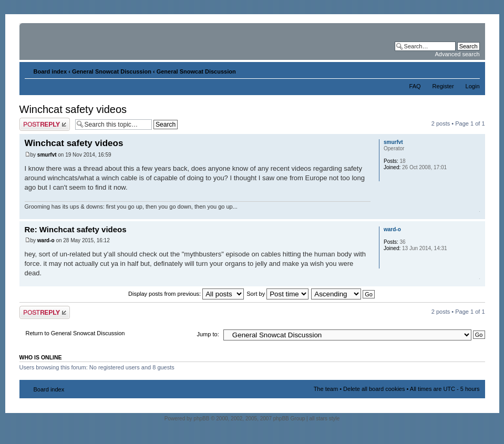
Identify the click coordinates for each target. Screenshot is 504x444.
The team (326, 389)
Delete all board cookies (374, 389)
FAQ (415, 86)
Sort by (277, 294)
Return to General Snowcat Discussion (75, 333)
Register (443, 86)
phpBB (201, 419)
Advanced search (457, 54)
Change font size (472, 69)
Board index (50, 71)
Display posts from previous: (186, 294)
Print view (456, 69)
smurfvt (47, 155)
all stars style (324, 419)
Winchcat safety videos (73, 109)
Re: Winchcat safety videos (76, 229)
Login (473, 86)
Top (477, 214)
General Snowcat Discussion (112, 71)
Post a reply (45, 124)
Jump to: (208, 334)
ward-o (46, 240)
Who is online (41, 357)
